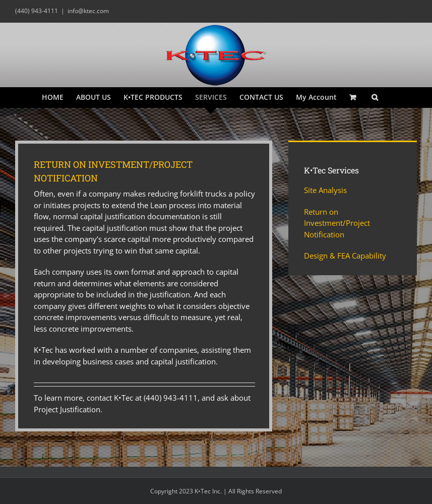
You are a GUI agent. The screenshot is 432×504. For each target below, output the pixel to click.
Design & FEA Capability (345, 256)
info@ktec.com (88, 11)
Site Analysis (325, 190)
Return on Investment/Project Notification (337, 223)
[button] (375, 97)
